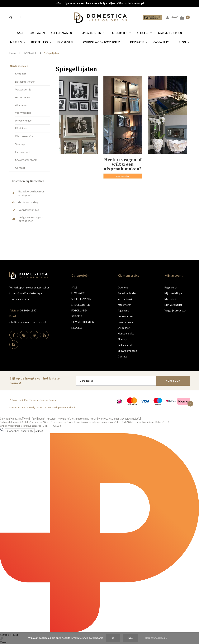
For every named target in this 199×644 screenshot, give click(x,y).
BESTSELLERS (41, 42)
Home (13, 53)
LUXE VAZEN (37, 33)
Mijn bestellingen (174, 293)
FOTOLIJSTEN (121, 33)
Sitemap (20, 144)
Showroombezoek (26, 160)
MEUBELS (18, 42)
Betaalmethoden (25, 82)
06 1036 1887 (28, 310)
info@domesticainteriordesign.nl (28, 322)
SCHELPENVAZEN (63, 33)
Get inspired (23, 152)
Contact (20, 168)
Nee (130, 638)
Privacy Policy (23, 120)
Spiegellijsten (51, 53)
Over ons (21, 74)
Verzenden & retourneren (23, 93)
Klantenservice (19, 66)
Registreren (171, 287)
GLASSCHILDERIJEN (170, 33)
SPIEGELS (144, 33)
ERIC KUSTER (67, 42)
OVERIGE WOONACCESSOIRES (103, 42)
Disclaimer (21, 128)
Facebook (70, 407)
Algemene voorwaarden (23, 109)
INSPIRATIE (139, 42)
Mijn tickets (171, 299)
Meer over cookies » (156, 638)
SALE (20, 33)
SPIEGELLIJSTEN (93, 33)
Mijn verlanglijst (173, 305)
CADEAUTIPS (163, 42)
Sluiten (39, 431)
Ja (113, 638)
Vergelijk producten (175, 310)
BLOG (184, 42)
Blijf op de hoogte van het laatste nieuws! (35, 381)
